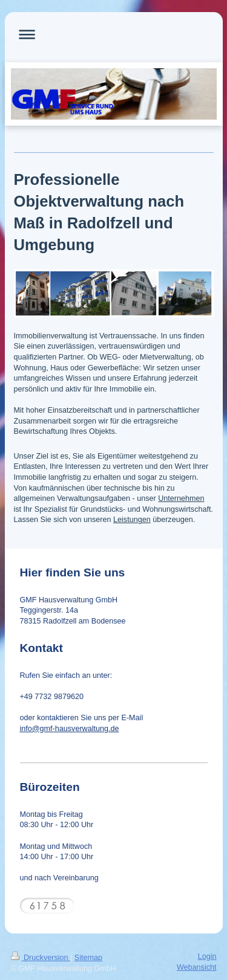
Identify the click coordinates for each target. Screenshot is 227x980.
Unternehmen (181, 498)
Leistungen (132, 520)
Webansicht (197, 967)
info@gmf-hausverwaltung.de (70, 729)
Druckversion (41, 958)
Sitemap (88, 958)
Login (207, 956)
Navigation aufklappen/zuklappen (114, 34)
